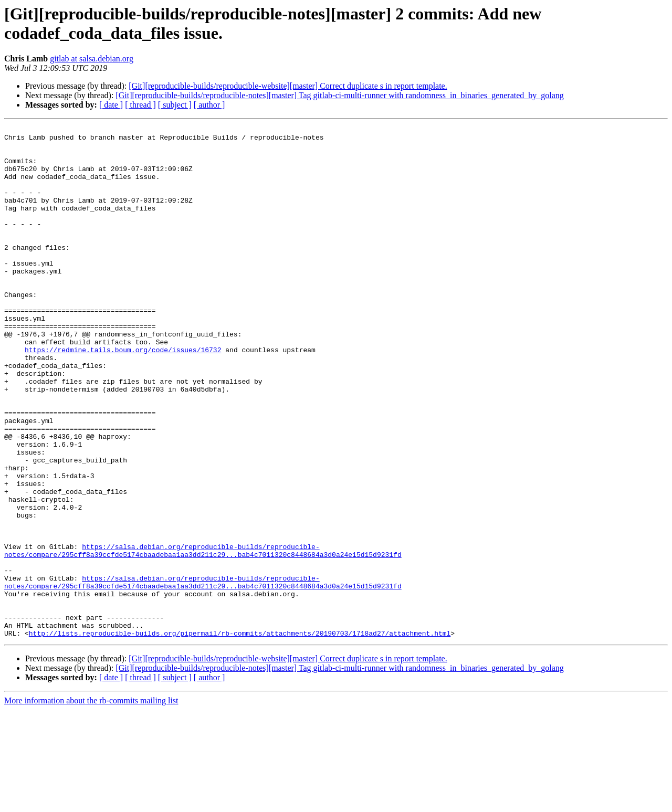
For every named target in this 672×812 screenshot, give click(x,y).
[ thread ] (140, 105)
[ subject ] (175, 105)
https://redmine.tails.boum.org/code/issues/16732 (123, 395)
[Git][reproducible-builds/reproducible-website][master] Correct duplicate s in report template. (288, 86)
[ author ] (209, 105)
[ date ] (111, 105)
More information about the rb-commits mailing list (91, 803)
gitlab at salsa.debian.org (92, 59)
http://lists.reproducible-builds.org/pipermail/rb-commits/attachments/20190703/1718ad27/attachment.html (240, 735)
